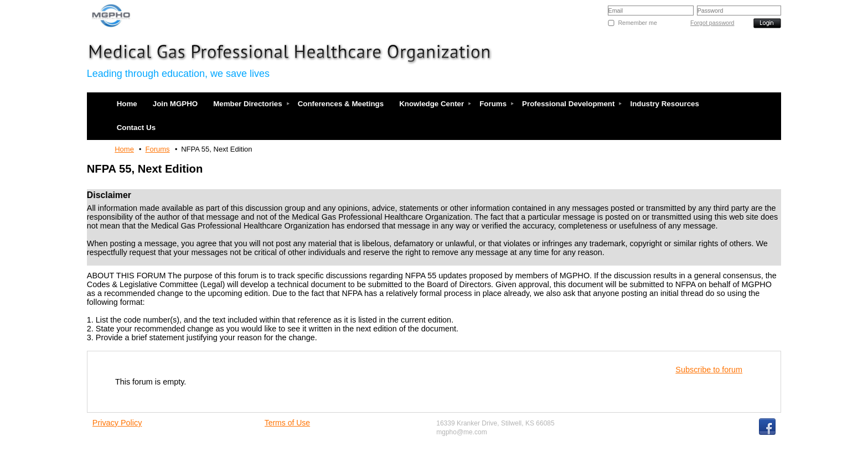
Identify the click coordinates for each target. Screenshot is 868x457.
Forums (158, 149)
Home (124, 149)
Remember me (637, 23)
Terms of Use (287, 423)
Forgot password (712, 23)
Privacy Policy (117, 423)
